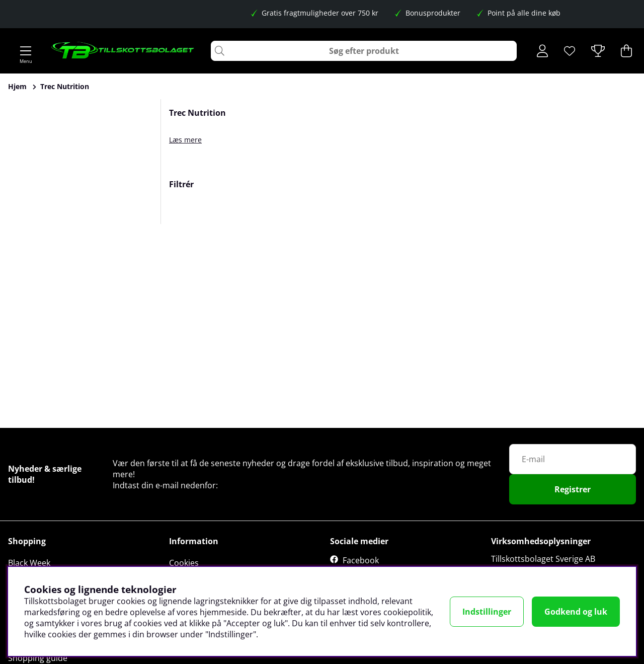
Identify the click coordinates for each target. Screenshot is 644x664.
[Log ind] (542, 51)
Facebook (361, 560)
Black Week (29, 563)
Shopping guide (38, 658)
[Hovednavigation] (26, 51)
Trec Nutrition (65, 86)
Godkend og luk (576, 612)
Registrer (573, 489)
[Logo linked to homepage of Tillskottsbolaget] (123, 51)
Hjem (17, 86)
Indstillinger (487, 612)
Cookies (184, 563)
